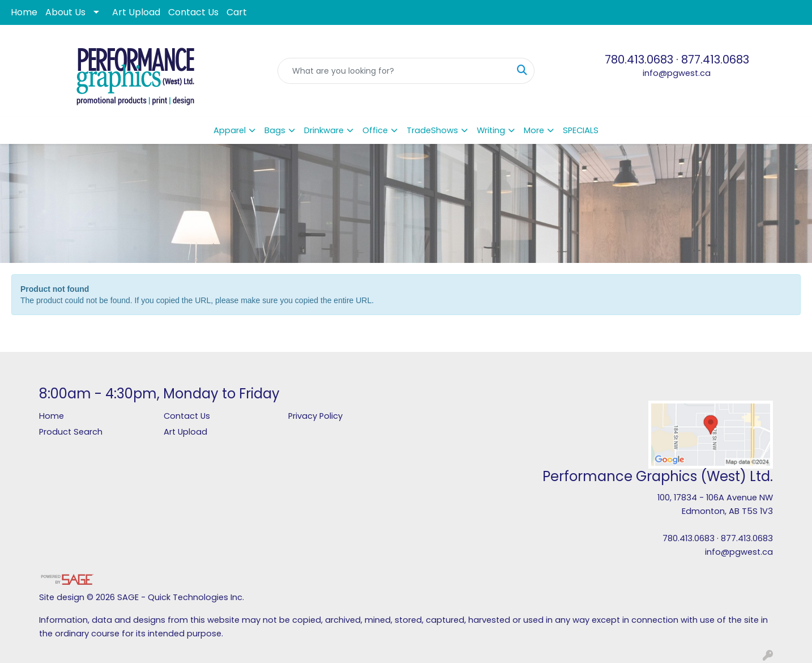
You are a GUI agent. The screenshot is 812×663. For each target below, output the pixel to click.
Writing (491, 130)
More (534, 130)
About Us (65, 12)
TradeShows (432, 130)
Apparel (230, 130)
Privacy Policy (315, 416)
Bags (275, 130)
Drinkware (324, 130)
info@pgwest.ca (677, 73)
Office (375, 130)
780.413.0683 (639, 59)
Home (24, 12)
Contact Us (193, 12)
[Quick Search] (394, 71)
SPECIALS (581, 130)
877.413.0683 (715, 59)
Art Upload (136, 12)
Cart (237, 12)
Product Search (71, 432)
